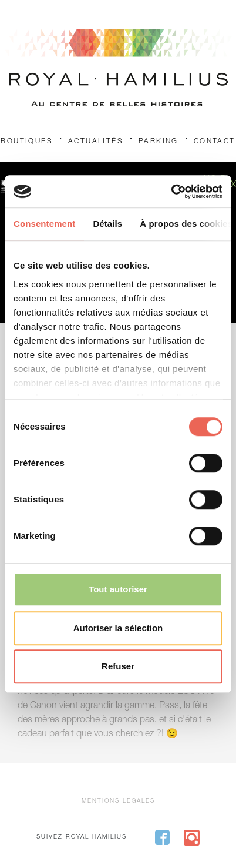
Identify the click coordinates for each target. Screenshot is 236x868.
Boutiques (27, 142)
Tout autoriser (118, 589)
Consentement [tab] (44, 224)
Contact (215, 142)
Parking (159, 142)
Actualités (96, 142)
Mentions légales (118, 802)
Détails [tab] (107, 224)
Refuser (118, 666)
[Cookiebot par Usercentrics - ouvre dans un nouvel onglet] (171, 192)
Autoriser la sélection (118, 628)
